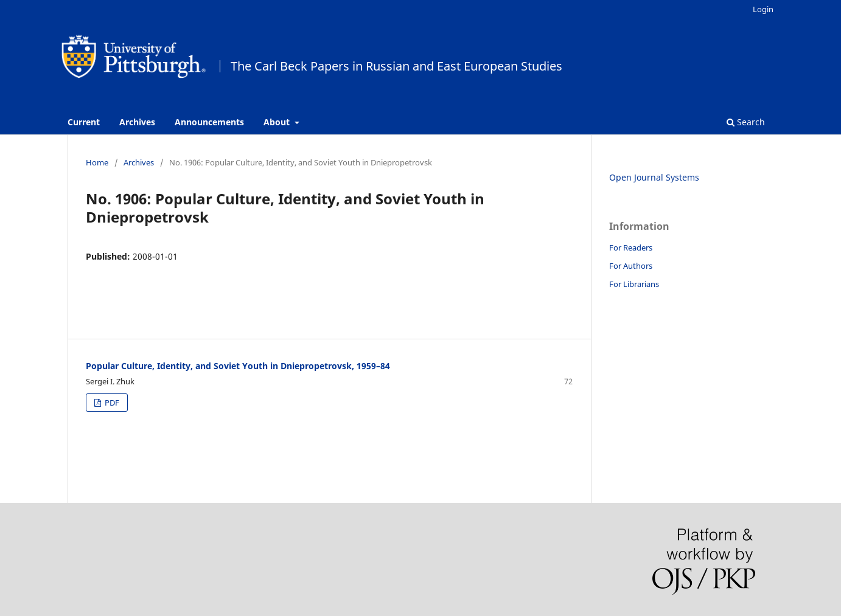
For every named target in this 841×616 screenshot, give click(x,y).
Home (97, 162)
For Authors (631, 266)
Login (763, 9)
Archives (137, 122)
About (278, 122)
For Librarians (634, 284)
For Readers (631, 247)
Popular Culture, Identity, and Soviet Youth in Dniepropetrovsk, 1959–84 (238, 366)
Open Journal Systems (654, 177)
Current (84, 122)
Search (746, 122)
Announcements (209, 122)
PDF (111, 403)
